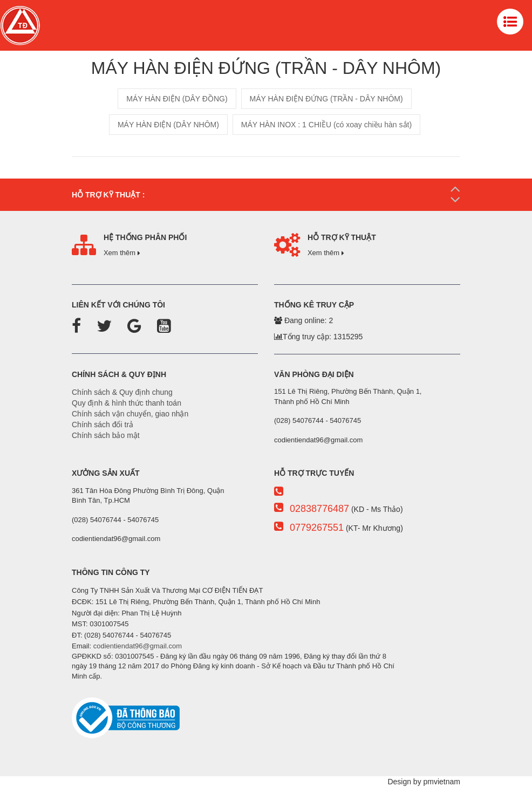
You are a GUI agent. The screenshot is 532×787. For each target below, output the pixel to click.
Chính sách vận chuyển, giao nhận (130, 414)
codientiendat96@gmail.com (138, 646)
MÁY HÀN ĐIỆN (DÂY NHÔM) (168, 125)
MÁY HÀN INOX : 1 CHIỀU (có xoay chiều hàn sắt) (326, 125)
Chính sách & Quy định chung (122, 392)
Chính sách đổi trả (103, 425)
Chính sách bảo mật (106, 435)
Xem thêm (122, 253)
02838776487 (319, 509)
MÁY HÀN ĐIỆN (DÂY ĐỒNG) (177, 99)
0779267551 (317, 528)
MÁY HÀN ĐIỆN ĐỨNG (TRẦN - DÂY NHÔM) (326, 99)
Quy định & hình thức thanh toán (127, 403)
